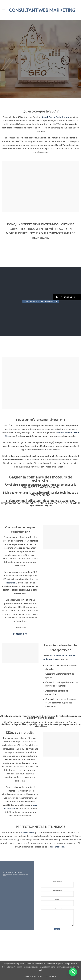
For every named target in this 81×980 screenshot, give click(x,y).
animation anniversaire (35, 964)
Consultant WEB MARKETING (42, 10)
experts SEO (11, 583)
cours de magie (38, 967)
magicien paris (52, 967)
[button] (4, 10)
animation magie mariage (20, 967)
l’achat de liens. (59, 847)
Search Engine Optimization (55, 117)
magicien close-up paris (14, 964)
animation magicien (55, 964)
